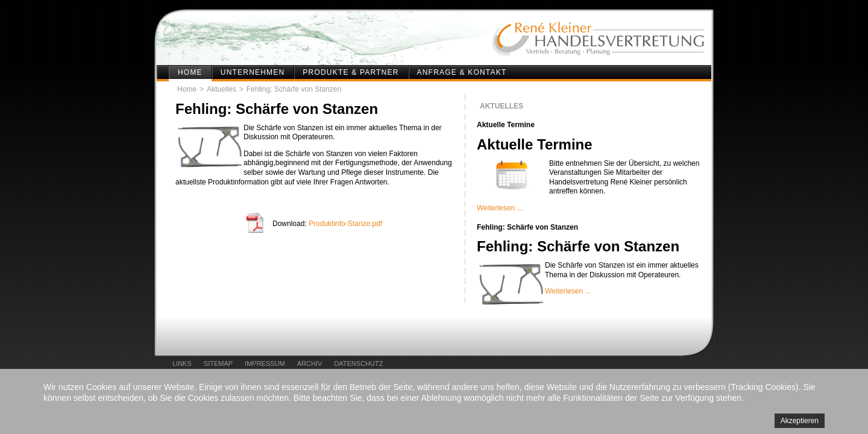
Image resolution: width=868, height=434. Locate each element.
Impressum (265, 363)
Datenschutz (358, 363)
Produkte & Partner (351, 72)
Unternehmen (253, 72)
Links (182, 363)
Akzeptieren (800, 421)
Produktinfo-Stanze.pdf (345, 224)
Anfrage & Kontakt (462, 72)
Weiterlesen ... (500, 208)
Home (190, 72)
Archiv (310, 363)
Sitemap (218, 363)
